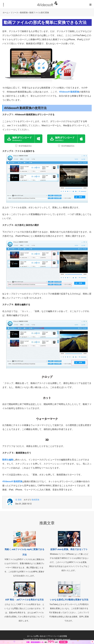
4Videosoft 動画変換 (69, 92)
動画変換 (24, 13)
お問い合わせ (40, 636)
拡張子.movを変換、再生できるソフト (69, 549)
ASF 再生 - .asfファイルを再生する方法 (25, 600)
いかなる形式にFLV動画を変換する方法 (69, 600)
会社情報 (63, 636)
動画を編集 (8, 460)
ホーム (6, 13)
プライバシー (53, 636)
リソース (14, 13)
